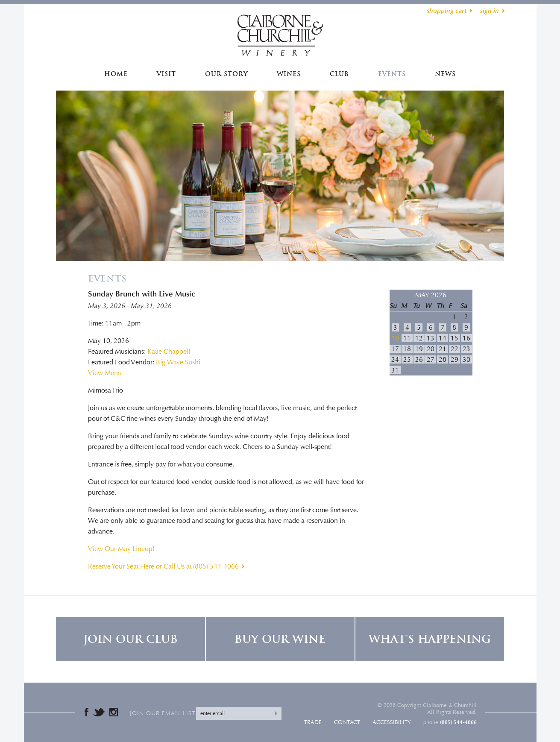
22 (454, 349)
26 (419, 359)
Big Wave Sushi (178, 362)
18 (407, 349)
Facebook (86, 712)
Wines (289, 74)
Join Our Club (130, 639)
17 (395, 349)
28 (443, 359)
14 (443, 338)
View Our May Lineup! (121, 549)
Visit (166, 74)
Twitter (99, 712)
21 (443, 349)
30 (466, 359)
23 (466, 349)
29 (454, 359)
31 (395, 370)
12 (419, 338)
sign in (490, 11)
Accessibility (392, 722)
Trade (313, 722)
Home (116, 74)
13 (431, 338)
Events (392, 74)
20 (431, 349)
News (445, 74)
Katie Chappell (169, 351)
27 (431, 359)
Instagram (114, 712)
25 (407, 359)
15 (454, 338)
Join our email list (163, 713)
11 (407, 338)
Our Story (226, 74)
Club (339, 74)
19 (419, 349)
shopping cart (447, 11)
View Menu (105, 373)
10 (395, 338)
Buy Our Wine (280, 639)
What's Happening (430, 639)
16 (466, 338)
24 (395, 359)
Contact (347, 722)
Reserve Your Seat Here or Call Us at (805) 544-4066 (163, 566)
